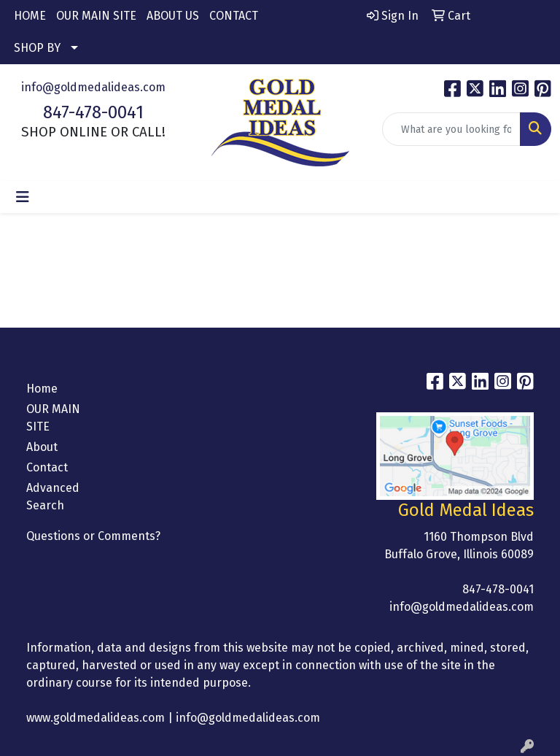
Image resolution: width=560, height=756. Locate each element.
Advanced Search (53, 497)
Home (42, 389)
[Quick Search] (451, 129)
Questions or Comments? (93, 536)
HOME (30, 16)
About (42, 447)
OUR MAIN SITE (96, 16)
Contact (47, 467)
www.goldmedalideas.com (96, 718)
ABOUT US (173, 16)
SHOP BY (37, 48)
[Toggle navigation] (23, 197)
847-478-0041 (93, 112)
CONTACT (234, 16)
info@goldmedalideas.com (93, 87)
